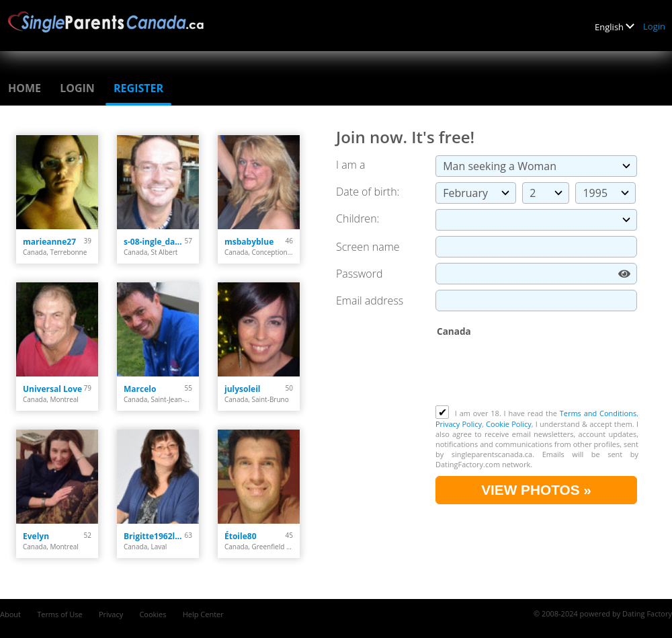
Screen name (368, 247)
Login (654, 26)
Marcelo (140, 389)
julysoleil (243, 389)
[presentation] (538, 372)
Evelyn (36, 536)
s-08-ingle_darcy (154, 242)
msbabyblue (249, 242)
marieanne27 (49, 242)
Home (25, 88)
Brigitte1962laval (154, 536)
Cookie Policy (509, 424)
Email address (370, 301)
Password (359, 274)
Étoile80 (241, 536)
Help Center (203, 614)
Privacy (111, 614)
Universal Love (52, 389)
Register (138, 88)
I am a (350, 165)
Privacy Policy (459, 424)
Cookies (153, 614)
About (10, 614)
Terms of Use (60, 614)
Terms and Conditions (598, 413)
